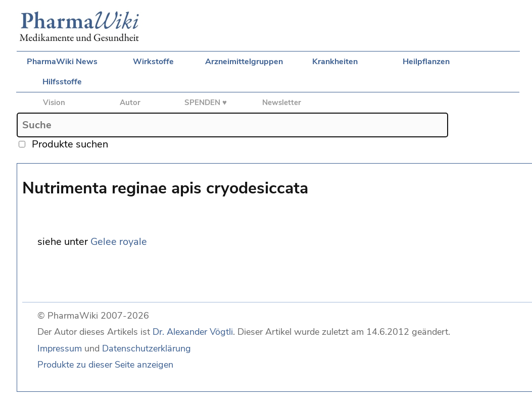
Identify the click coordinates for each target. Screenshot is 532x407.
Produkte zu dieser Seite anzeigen (105, 365)
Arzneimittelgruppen (244, 62)
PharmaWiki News (62, 62)
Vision (54, 103)
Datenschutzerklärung (147, 348)
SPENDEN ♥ (206, 103)
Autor (130, 103)
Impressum (60, 348)
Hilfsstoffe (62, 82)
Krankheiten (335, 62)
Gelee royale (119, 242)
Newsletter (282, 103)
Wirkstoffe (153, 62)
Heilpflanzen (426, 62)
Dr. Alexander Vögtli (193, 332)
